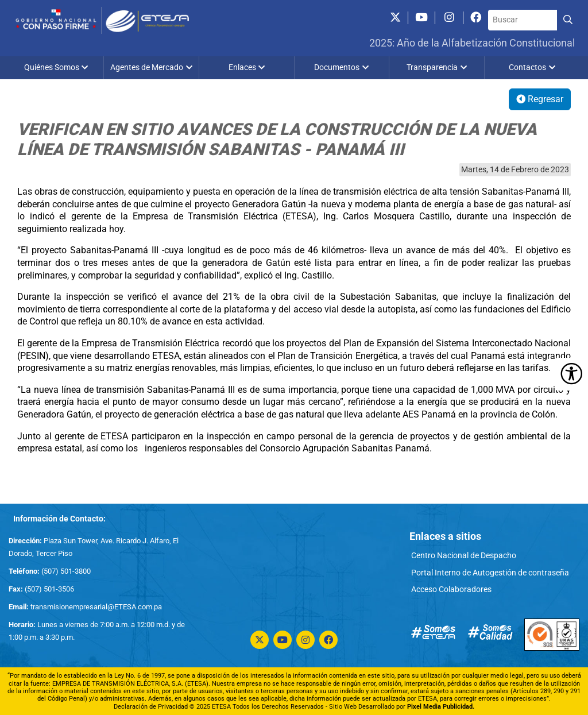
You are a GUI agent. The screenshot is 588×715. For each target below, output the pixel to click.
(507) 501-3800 (65, 571)
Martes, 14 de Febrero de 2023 (515, 169)
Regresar (540, 99)
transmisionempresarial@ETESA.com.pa (96, 607)
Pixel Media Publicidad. (441, 707)
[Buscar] (523, 20)
